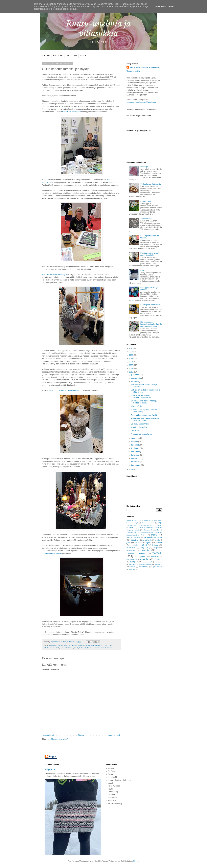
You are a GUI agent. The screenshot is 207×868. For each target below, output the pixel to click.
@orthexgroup (146, 520)
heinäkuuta (136, 445)
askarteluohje (147, 540)
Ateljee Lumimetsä (146, 525)
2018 (131, 372)
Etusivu (81, 735)
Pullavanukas (146, 201)
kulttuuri (155, 545)
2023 (131, 355)
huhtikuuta (135, 455)
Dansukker (159, 525)
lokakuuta (135, 382)
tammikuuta (136, 465)
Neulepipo (144, 167)
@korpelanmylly (132, 520)
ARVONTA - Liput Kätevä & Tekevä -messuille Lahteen (145, 419)
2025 (131, 348)
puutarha (144, 559)
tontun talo (83, 648)
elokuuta (135, 442)
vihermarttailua (146, 564)
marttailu (157, 553)
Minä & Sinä (135, 431)
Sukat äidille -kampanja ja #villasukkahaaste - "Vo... (142, 396)
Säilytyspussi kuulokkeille (150, 305)
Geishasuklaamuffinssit (140, 424)
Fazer (131, 527)
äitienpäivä (132, 569)
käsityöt (156, 548)
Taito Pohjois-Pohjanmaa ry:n (54, 275)
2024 (131, 352)
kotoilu (159, 542)
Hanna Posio (73, 645)
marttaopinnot (140, 557)
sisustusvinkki (148, 562)
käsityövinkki (131, 550)
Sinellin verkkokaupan (71, 112)
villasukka (159, 564)
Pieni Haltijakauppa (53, 553)
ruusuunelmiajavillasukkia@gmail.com (141, 102)
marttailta (143, 553)
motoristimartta (132, 559)
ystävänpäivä (158, 567)
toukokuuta (136, 452)
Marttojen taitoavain (133, 538)
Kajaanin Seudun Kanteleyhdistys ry (140, 532)
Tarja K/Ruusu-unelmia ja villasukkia (144, 67)
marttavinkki (155, 557)
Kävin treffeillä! (136, 406)
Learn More (160, 6)
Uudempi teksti (48, 735)
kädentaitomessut (84, 645)
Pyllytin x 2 (145, 270)
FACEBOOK (58, 56)
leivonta (145, 550)
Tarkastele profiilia (133, 71)
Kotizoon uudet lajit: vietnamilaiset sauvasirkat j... (144, 411)
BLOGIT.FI (85, 56)
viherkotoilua (134, 564)
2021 (131, 362)
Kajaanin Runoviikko (151, 530)
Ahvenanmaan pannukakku (141, 434)
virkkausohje (144, 567)
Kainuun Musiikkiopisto (146, 527)
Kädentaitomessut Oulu (99, 645)
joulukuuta (135, 375)
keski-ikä (138, 543)
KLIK (87, 635)
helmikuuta (136, 462)
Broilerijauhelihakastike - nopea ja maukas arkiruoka (144, 402)
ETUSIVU (46, 56)
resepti (133, 562)
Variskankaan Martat (153, 537)
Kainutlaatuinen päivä (139, 427)
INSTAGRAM (72, 56)
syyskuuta (135, 438)
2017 (131, 469)
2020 (131, 365)
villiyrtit (133, 567)
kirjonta (148, 543)
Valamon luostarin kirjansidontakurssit (100, 648)
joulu (128, 543)
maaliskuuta (136, 458)
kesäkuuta (135, 448)
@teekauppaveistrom (148, 523)
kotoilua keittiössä (140, 545)
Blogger (136, 861)
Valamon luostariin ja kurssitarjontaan (64, 390)
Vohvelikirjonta (146, 219)
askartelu (134, 540)
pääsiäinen (158, 559)
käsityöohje (144, 548)
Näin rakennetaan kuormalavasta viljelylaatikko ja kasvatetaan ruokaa (151, 324)
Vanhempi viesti (114, 735)
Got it (171, 6)
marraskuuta (136, 378)
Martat (154, 535)
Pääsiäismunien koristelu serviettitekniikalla (150, 254)
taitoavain (159, 562)
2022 (131, 358)
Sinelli (76, 648)
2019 (131, 368)
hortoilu (157, 540)
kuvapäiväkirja (131, 548)
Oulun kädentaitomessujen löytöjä (144, 415)
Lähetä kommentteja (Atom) (57, 739)
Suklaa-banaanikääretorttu (151, 184)
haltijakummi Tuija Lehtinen (58, 645)
